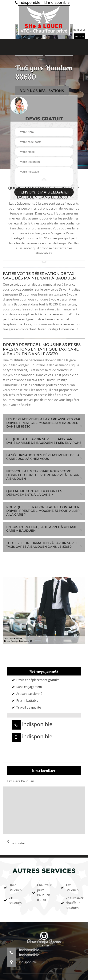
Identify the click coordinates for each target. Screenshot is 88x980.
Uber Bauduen (13, 888)
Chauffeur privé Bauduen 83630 (42, 893)
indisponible (27, 2)
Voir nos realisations (42, 91)
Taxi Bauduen (70, 888)
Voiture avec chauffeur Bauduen (72, 903)
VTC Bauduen (13, 900)
